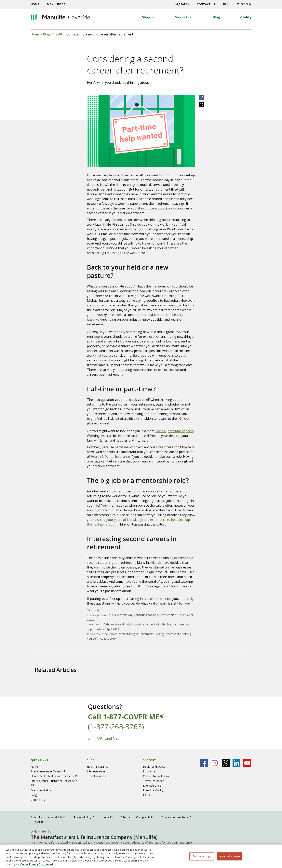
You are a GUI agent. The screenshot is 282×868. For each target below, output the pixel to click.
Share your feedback (178, 817)
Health (58, 34)
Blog (46, 34)
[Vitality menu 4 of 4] (246, 17)
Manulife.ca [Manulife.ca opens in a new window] (56, 4)
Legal (109, 817)
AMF (41, 822)
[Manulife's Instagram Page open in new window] (215, 763)
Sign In (246, 4)
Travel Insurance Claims (50, 771)
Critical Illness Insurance (158, 776)
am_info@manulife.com (105, 739)
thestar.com (94, 624)
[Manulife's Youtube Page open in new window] (247, 763)
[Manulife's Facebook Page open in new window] (204, 763)
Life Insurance (96, 771)
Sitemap (126, 817)
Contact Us (206, 4)
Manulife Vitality (41, 790)
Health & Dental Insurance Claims (56, 776)
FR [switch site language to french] (224, 4)
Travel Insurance (97, 776)
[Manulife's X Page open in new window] (226, 763)
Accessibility (58, 817)
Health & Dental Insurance (110, 457)
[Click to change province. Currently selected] (231, 5)
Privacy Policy (86, 817)
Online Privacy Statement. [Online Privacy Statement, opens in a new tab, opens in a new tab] (37, 864)
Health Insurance (98, 767)
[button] (149, 17)
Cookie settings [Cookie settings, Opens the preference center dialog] (202, 856)
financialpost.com (97, 615)
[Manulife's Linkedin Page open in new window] (236, 763)
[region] (141, 856)
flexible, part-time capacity (175, 431)
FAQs (147, 795)
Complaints (147, 817)
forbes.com (94, 634)
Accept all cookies (230, 856)
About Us (37, 817)
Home (35, 4)
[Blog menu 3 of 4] (216, 17)
